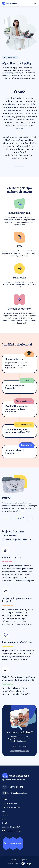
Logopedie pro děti (19, 746)
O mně (5, 799)
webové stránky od (19, 864)
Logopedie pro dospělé (19, 751)
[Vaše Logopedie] (10, 3)
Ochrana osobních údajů (11, 831)
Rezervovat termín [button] (13, 843)
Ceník (4, 811)
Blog (4, 819)
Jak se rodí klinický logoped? (13, 518)
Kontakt (5, 815)
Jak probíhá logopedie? (11, 827)
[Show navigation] (35, 3)
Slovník (5, 823)
